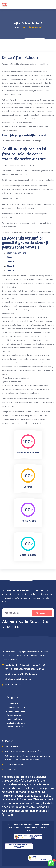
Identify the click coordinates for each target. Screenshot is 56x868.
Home (16, 27)
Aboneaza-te (42, 613)
